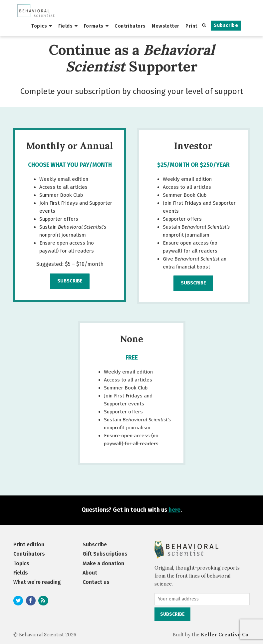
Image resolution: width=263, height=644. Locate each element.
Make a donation (103, 563)
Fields (66, 26)
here (174, 510)
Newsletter (165, 26)
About (90, 573)
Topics (39, 26)
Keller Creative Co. (225, 635)
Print (191, 26)
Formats (94, 26)
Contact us (96, 582)
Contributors (130, 26)
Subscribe (226, 25)
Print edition (29, 544)
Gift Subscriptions (105, 554)
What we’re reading (37, 582)
